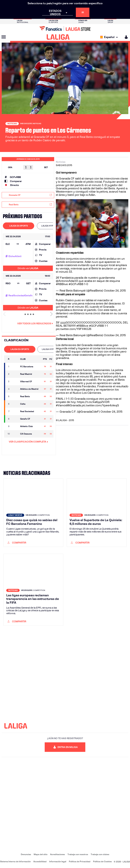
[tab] (19, 226)
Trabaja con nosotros (78, 854)
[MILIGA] (125, 37)
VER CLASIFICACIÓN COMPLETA (28, 442)
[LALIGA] (58, 37)
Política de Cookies (102, 861)
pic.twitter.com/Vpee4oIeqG (100, 405)
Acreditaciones (57, 854)
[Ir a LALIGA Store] (65, 29)
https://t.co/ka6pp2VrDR (93, 402)
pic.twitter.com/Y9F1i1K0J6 (74, 329)
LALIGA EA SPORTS (19, 226)
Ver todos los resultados (35, 323)
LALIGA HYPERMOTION (53, 226)
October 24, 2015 (115, 291)
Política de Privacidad (80, 861)
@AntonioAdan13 (67, 281)
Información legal (58, 861)
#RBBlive (62, 284)
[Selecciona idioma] (110, 37)
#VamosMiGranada (68, 405)
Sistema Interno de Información (15, 861)
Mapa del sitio (41, 854)
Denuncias (26, 854)
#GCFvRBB (76, 284)
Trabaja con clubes (100, 854)
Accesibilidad (40, 861)
